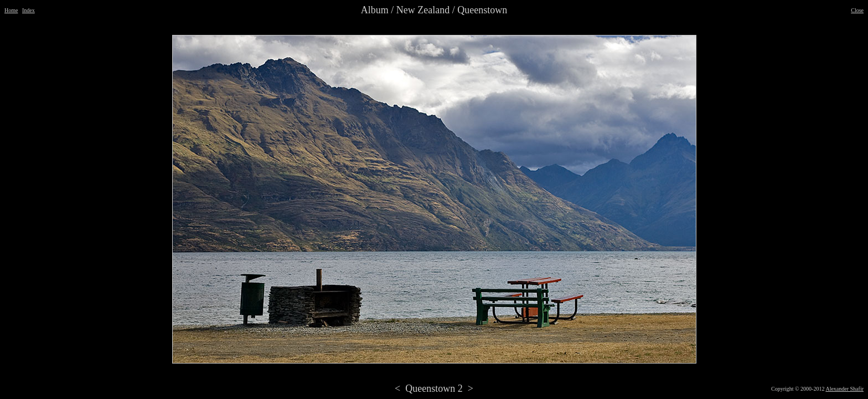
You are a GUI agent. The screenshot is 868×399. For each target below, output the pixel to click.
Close (857, 10)
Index (29, 10)
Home (11, 10)
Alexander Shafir (844, 389)
